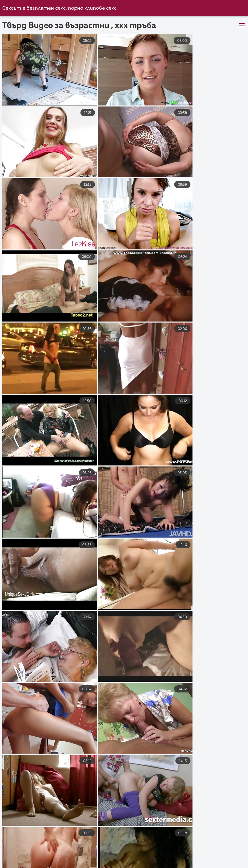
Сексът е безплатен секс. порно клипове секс (60, 8)
